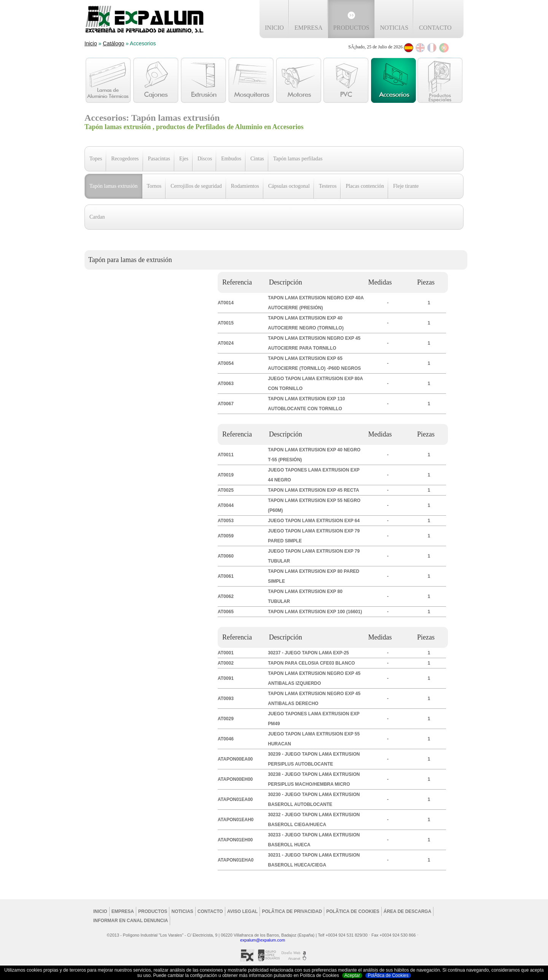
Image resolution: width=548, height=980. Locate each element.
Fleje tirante (406, 186)
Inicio (274, 28)
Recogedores (125, 159)
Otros (440, 80)
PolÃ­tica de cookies (353, 911)
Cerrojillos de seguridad (196, 186)
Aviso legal (242, 911)
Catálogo (113, 43)
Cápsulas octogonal (289, 186)
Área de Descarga (408, 911)
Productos (351, 28)
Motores (299, 80)
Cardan (97, 217)
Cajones (156, 80)
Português (444, 48)
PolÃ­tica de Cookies (388, 975)
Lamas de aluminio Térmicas (108, 80)
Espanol (409, 48)
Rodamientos (245, 186)
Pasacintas (159, 159)
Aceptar (352, 975)
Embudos (231, 159)
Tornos (154, 186)
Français (432, 48)
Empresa (309, 28)
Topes (96, 159)
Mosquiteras (251, 80)
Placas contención (365, 186)
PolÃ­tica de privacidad (292, 911)
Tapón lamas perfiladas (298, 159)
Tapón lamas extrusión (114, 186)
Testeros (328, 186)
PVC (346, 80)
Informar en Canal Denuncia (131, 921)
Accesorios (394, 80)
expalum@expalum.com (263, 940)
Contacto (435, 28)
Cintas (257, 159)
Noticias (394, 28)
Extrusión (203, 80)
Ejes (184, 159)
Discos (205, 159)
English (420, 48)
